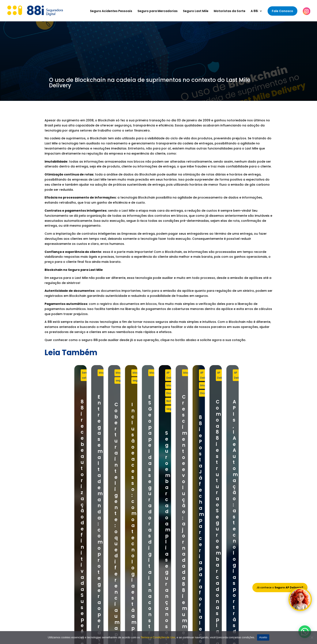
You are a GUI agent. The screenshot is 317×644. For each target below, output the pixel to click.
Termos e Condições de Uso (190, 555)
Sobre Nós (176, 539)
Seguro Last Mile (196, 11)
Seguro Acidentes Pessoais (111, 11)
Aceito (263, 637)
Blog (172, 550)
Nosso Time (177, 544)
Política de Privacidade (186, 561)
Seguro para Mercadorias (158, 11)
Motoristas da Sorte (230, 11)
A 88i (254, 11)
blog (133, 373)
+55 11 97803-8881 (58, 547)
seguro (221, 373)
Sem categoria (62, 373)
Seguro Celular (113, 555)
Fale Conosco (282, 11)
